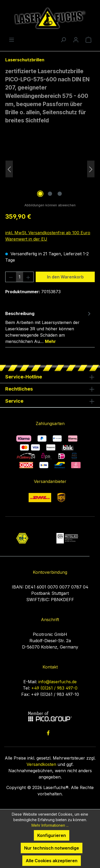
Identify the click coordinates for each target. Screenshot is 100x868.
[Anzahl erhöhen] (28, 277)
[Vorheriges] (9, 169)
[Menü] (12, 39)
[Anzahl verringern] (11, 277)
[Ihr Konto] (76, 39)
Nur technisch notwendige (52, 848)
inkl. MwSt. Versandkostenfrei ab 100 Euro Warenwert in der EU (48, 236)
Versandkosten (41, 764)
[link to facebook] (48, 733)
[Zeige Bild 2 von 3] (50, 194)
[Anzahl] (20, 277)
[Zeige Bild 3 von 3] (60, 194)
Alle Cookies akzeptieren (52, 861)
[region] (50, 169)
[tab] (49, 327)
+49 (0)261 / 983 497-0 (54, 688)
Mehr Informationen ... (50, 825)
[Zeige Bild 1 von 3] (40, 194)
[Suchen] (63, 39)
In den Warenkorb (65, 277)
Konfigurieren (52, 835)
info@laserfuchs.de (57, 682)
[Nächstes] (91, 169)
